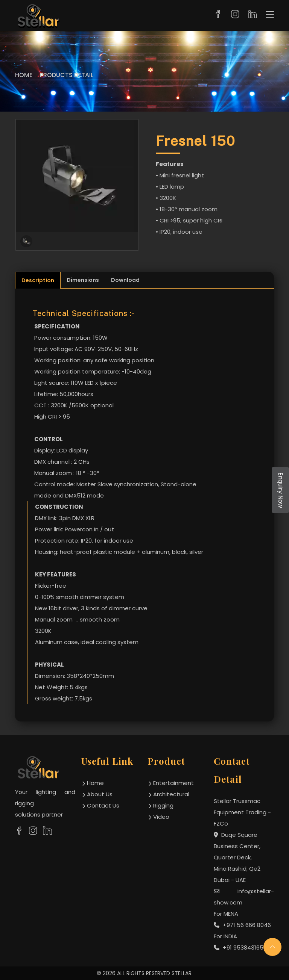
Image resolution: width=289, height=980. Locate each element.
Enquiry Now (281, 490)
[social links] (19, 831)
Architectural (171, 794)
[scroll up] (272, 947)
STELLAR (182, 973)
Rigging (163, 805)
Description (38, 280)
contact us (103, 805)
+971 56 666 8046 (242, 925)
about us (100, 794)
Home (24, 75)
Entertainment (173, 783)
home (95, 783)
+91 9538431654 (240, 947)
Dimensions (83, 280)
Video (161, 817)
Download (125, 280)
